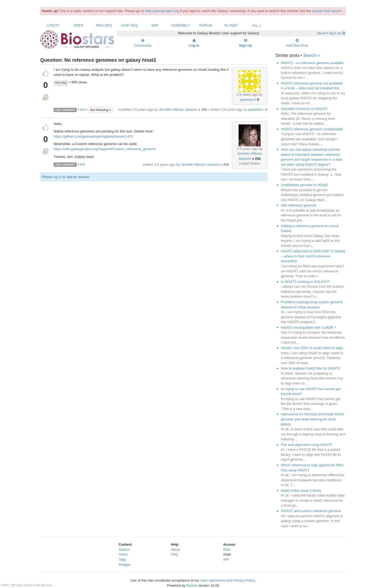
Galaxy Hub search (327, 11)
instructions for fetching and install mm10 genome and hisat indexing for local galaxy (313, 419)
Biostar (192, 585)
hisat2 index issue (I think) (301, 491)
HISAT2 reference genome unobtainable (312, 129)
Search (124, 550)
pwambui (247, 100)
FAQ (175, 554)
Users (123, 554)
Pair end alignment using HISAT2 (307, 445)
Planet (231, 25)
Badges (125, 565)
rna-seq (61, 82)
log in (57, 177)
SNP (155, 25)
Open (78, 25)
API (226, 559)
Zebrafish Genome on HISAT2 (304, 109)
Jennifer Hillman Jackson (178, 110)
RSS (227, 550)
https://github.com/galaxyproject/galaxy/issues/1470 (93, 136)
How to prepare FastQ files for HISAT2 (311, 368)
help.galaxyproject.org (162, 11)
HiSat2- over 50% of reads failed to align (312, 348)
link (83, 110)
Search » (311, 55)
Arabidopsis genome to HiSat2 (305, 185)
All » (257, 25)
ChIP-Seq (129, 25)
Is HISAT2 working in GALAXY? (305, 282)
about (322, 33)
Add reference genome (299, 205)
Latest (53, 25)
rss (341, 33)
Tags (122, 559)
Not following (101, 110)
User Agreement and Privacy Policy (228, 580)
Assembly (180, 25)
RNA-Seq (104, 25)
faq (331, 33)
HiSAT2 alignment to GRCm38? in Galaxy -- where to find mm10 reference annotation (313, 256)
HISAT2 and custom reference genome (311, 511)
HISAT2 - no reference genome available (312, 63)
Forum (206, 25)
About (176, 550)
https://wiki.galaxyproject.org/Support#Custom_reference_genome (105, 149)
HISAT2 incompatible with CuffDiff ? (308, 328)
